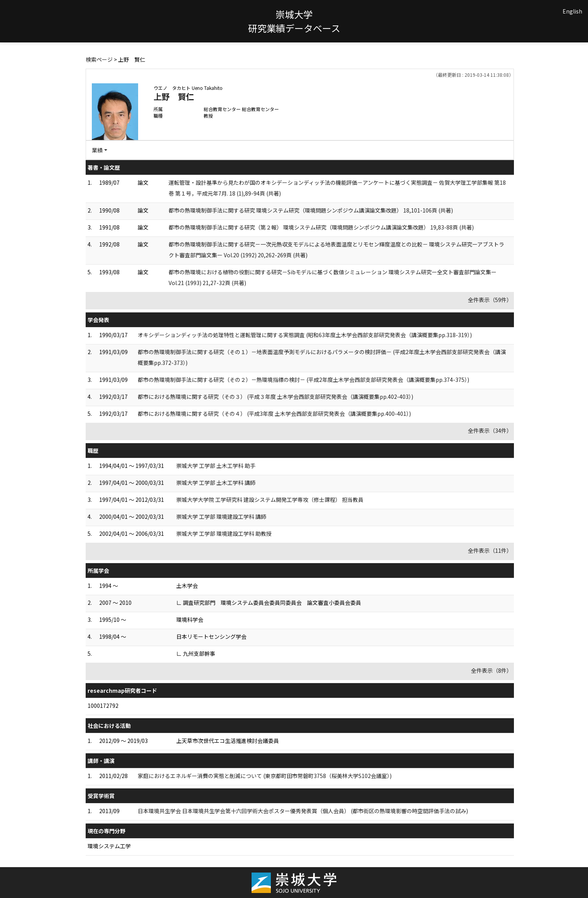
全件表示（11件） (490, 550)
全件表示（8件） (492, 670)
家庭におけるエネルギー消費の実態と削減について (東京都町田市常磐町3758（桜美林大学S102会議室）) (265, 776)
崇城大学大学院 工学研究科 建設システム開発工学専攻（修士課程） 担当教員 (270, 500)
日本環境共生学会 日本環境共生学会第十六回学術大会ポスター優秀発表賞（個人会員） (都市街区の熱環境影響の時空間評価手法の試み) (303, 811)
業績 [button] (97, 150)
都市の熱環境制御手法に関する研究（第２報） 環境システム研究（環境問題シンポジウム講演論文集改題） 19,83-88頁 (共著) (321, 227)
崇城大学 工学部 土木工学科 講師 (216, 483)
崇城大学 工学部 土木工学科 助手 (216, 466)
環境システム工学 (109, 846)
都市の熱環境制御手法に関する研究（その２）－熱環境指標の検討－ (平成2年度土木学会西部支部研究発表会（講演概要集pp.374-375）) (303, 380)
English (572, 11)
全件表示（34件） (490, 430)
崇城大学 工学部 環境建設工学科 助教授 (224, 533)
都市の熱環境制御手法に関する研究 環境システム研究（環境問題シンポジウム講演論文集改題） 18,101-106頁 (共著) (311, 210)
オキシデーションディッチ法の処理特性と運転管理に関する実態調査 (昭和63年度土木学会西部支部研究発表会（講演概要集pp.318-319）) (305, 335)
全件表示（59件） (490, 300)
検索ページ (99, 59)
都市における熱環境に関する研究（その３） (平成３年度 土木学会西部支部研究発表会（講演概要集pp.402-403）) (275, 397)
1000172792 (103, 706)
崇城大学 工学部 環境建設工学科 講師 (221, 517)
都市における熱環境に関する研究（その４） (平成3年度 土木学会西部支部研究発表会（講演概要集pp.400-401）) (274, 414)
